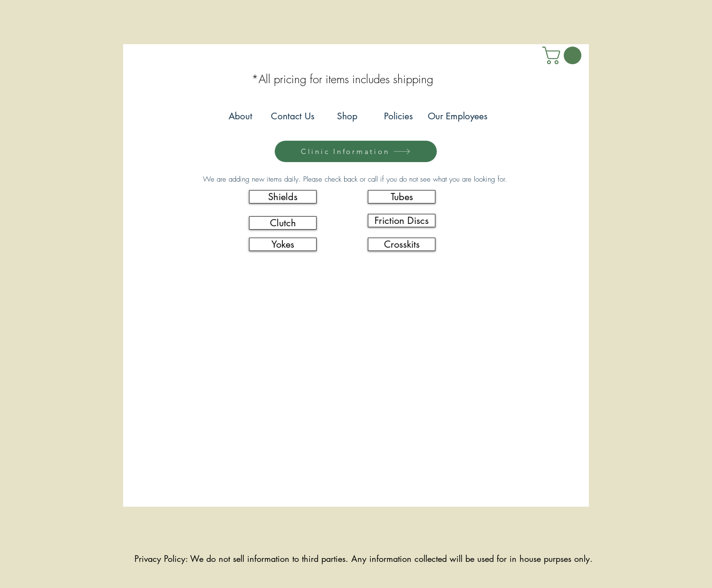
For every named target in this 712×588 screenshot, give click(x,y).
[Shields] (283, 197)
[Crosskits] (402, 244)
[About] (240, 117)
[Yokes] (283, 244)
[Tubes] (402, 197)
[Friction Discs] (402, 221)
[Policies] (399, 117)
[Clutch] (283, 223)
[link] (564, 55)
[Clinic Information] (356, 151)
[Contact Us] (293, 117)
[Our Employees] (457, 117)
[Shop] (347, 117)
